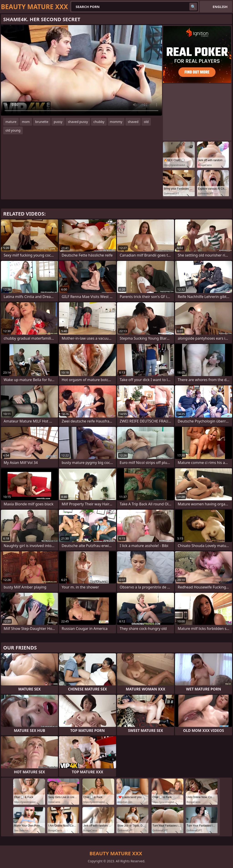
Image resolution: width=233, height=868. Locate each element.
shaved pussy (78, 122)
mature (11, 122)
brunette (42, 122)
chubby (99, 122)
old (146, 122)
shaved (133, 122)
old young (13, 130)
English (220, 7)
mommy (116, 122)
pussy (58, 122)
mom (26, 122)
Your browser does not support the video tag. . (81, 70)
